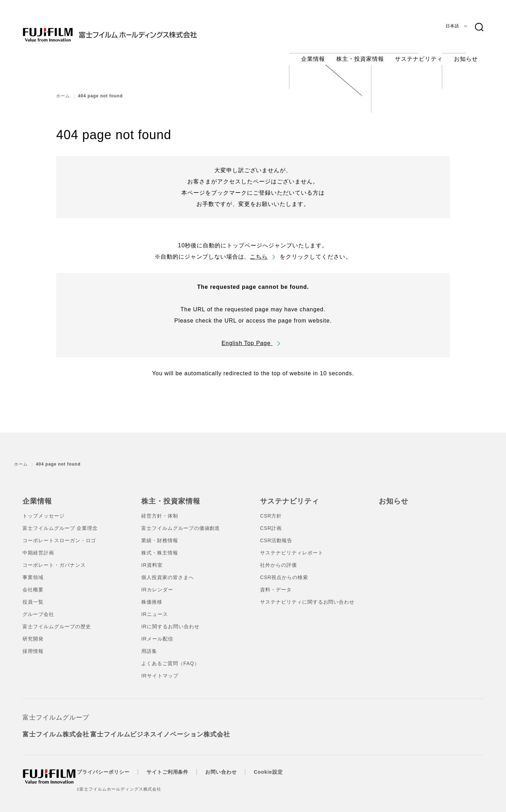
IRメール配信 (157, 632)
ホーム (63, 91)
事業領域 (33, 571)
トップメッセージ (44, 509)
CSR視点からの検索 (284, 571)
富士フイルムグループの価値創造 (181, 522)
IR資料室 (152, 559)
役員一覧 (33, 596)
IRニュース (155, 608)
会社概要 (33, 583)
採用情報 (33, 645)
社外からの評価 (278, 559)
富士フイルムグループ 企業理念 (60, 522)
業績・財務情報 (160, 534)
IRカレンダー (157, 583)
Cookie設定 (281, 766)
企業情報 (36, 495)
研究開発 (33, 632)
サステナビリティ (287, 495)
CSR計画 (271, 522)
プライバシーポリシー (116, 766)
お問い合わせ (234, 766)
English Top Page (247, 338)
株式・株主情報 (160, 546)
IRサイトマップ (160, 669)
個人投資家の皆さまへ (168, 571)
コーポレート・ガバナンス (54, 559)
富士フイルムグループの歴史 (57, 620)
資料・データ (276, 583)
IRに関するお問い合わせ (170, 620)
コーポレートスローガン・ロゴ (59, 534)
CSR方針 (271, 509)
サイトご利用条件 (181, 766)
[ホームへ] (124, 30)
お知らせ (392, 495)
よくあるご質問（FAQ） (170, 657)
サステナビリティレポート (292, 546)
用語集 (149, 645)
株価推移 (152, 596)
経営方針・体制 (160, 509)
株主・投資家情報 (168, 495)
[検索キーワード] (479, 27)
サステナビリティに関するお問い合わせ (307, 596)
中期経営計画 (38, 546)
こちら (259, 251)
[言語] (455, 26)
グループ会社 (38, 608)
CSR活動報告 (276, 534)
